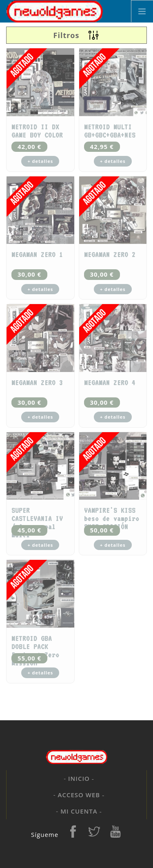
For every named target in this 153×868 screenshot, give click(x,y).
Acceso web (79, 795)
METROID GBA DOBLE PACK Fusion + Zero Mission (35, 651)
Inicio (79, 778)
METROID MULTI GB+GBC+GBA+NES (110, 131)
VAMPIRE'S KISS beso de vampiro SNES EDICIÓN (112, 519)
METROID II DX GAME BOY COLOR (37, 131)
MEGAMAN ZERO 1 (37, 255)
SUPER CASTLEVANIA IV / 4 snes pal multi (37, 523)
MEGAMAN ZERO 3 (37, 383)
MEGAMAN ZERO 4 (110, 383)
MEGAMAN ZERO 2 (110, 255)
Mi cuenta (79, 811)
